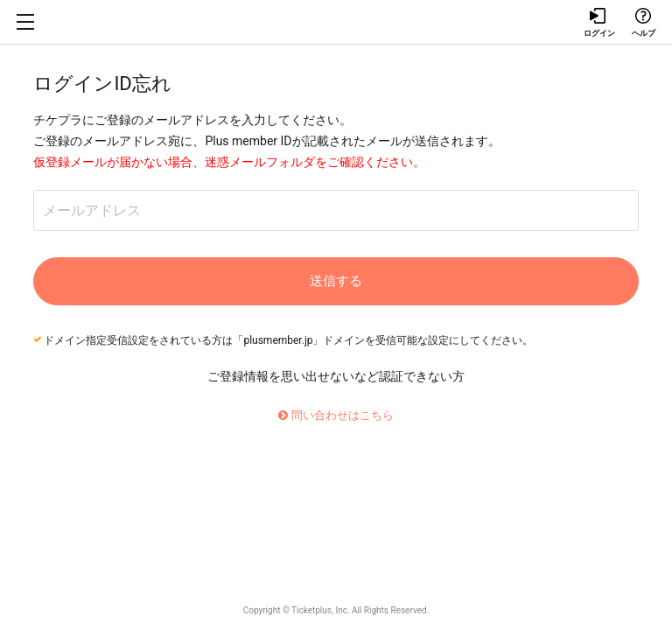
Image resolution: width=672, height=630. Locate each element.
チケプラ (336, 22)
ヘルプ (643, 23)
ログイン (598, 23)
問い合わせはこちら (336, 415)
